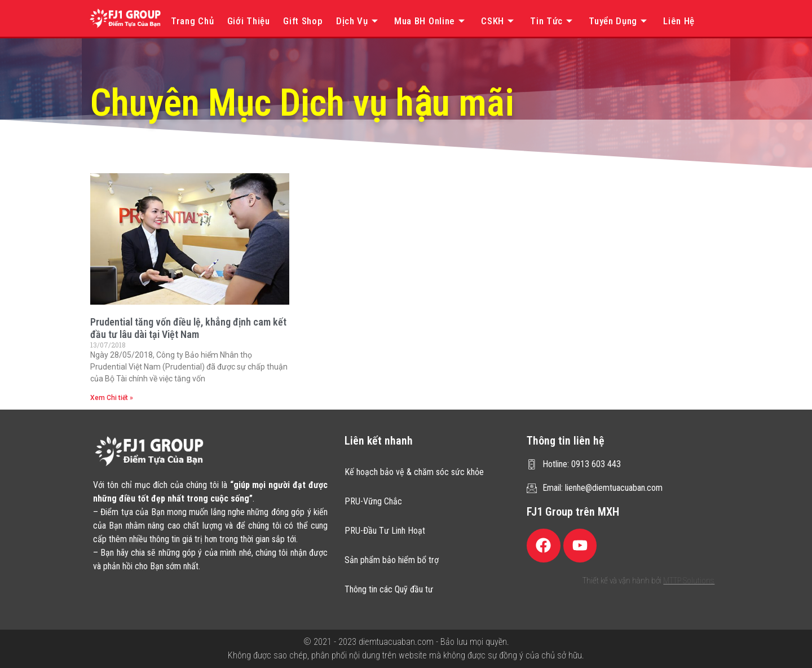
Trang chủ (192, 21)
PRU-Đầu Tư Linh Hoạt (385, 531)
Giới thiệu (249, 21)
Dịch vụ (359, 21)
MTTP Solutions (689, 581)
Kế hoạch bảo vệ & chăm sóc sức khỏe (414, 472)
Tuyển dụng (619, 21)
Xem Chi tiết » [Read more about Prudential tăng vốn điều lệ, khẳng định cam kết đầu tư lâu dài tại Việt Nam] (112, 398)
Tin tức (553, 21)
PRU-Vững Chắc (373, 501)
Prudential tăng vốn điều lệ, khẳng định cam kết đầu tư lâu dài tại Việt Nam (188, 328)
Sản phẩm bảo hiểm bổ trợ (392, 560)
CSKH (499, 21)
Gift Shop (303, 21)
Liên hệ (679, 21)
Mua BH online (431, 21)
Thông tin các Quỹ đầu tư (389, 589)
